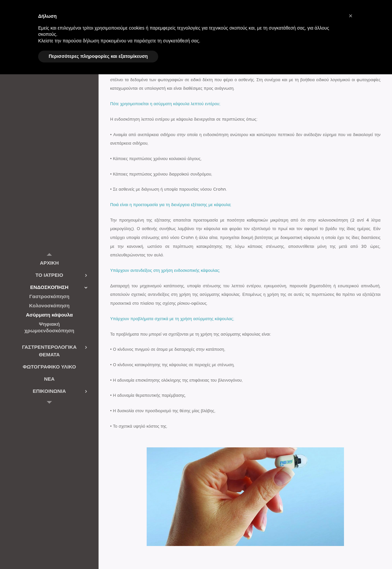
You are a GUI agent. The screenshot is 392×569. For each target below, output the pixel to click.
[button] (351, 16)
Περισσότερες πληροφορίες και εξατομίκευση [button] (98, 56)
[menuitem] (49, 263)
